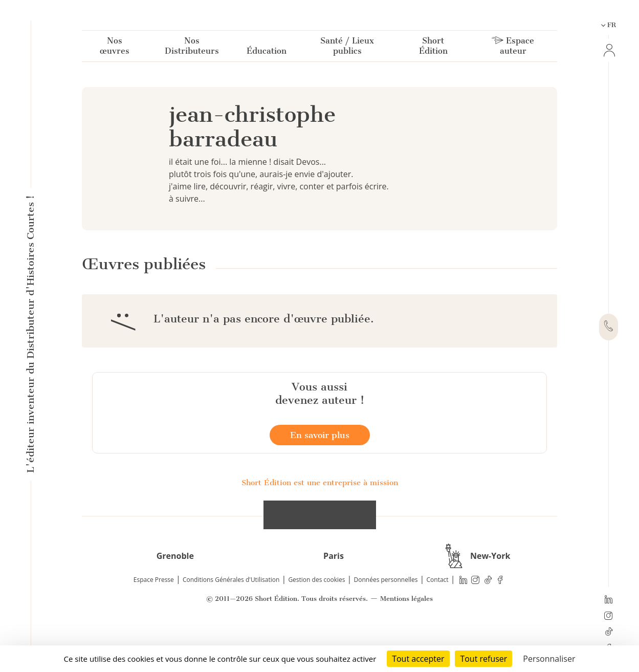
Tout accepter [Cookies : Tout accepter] (418, 659)
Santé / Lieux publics (347, 48)
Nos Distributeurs (192, 48)
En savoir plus (320, 483)
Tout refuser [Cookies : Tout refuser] (483, 659)
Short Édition (433, 48)
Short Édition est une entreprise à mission (320, 530)
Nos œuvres (115, 48)
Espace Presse (154, 627)
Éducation (267, 53)
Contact (438, 627)
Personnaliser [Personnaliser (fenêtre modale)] (549, 659)
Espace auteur (513, 48)
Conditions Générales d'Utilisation (231, 627)
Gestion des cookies (316, 627)
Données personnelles (386, 627)
